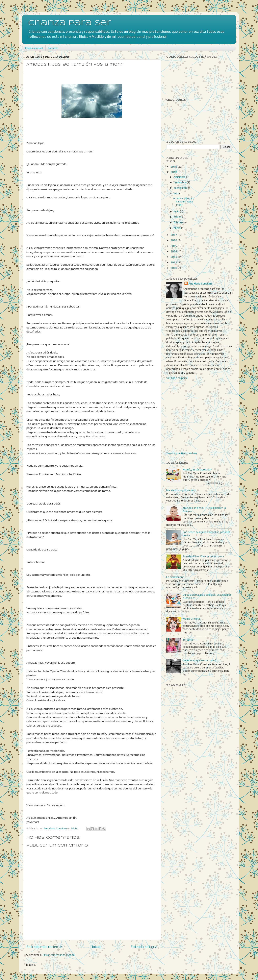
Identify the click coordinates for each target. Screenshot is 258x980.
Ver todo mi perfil (177, 378)
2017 (174, 235)
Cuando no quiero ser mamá (199, 660)
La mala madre (175, 577)
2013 (174, 257)
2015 (174, 246)
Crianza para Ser (70, 23)
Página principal (34, 48)
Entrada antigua (144, 947)
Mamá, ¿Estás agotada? (197, 469)
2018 (174, 172)
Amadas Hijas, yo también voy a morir (183, 201)
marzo (178, 217)
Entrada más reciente (44, 947)
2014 (174, 251)
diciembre (180, 177)
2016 (174, 240)
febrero (179, 222)
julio (176, 193)
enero (177, 228)
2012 (174, 262)
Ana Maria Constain (200, 284)
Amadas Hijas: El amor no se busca (203, 556)
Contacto (53, 48)
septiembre (181, 188)
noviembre (180, 182)
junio (177, 211)
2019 (174, 167)
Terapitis (188, 640)
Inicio (96, 947)
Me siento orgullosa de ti (181, 490)
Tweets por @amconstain (182, 453)
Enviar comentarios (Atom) (59, 955)
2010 (174, 268)
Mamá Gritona (191, 619)
